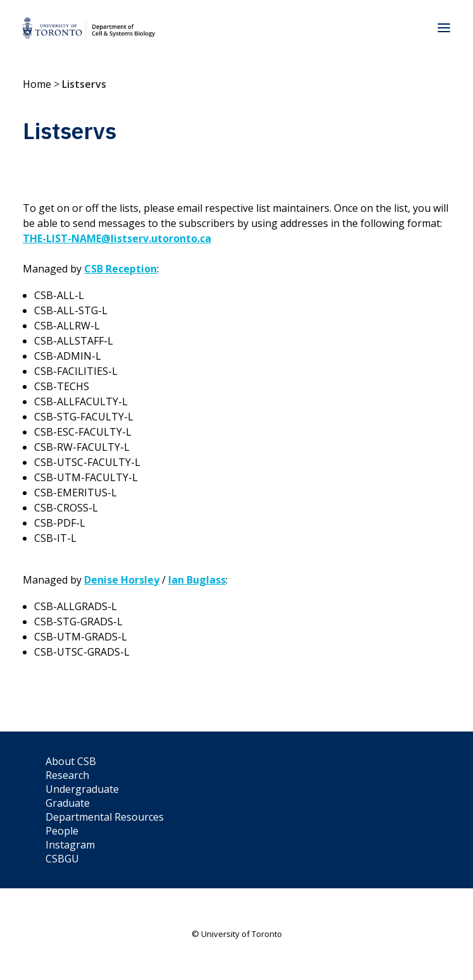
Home (37, 84)
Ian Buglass (197, 580)
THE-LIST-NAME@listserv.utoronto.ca (117, 238)
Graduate (68, 803)
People (62, 831)
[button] (444, 28)
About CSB (71, 761)
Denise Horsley (122, 580)
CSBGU (62, 859)
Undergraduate (82, 789)
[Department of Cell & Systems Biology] (89, 28)
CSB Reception (120, 269)
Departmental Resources (105, 817)
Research (67, 775)
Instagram (70, 845)
